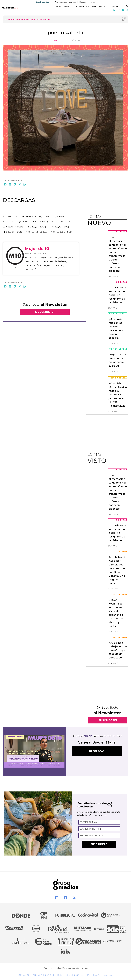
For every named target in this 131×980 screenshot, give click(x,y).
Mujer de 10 (59, 40)
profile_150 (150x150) (36, 232)
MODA (58, 7)
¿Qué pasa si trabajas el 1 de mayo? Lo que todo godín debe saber (118, 650)
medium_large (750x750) (16, 222)
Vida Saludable (118, 314)
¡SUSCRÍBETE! (45, 312)
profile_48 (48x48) (59, 227)
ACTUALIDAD (114, 7)
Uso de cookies (74, 975)
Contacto (23, 975)
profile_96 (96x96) (12, 232)
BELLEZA (68, 7)
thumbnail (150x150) (32, 216)
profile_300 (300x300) (62, 232)
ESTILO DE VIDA (99, 7)
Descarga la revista (87, 2)
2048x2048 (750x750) (13, 227)
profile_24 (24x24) (36, 227)
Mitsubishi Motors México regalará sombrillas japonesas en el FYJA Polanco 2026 (118, 395)
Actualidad (120, 552)
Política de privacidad (100, 975)
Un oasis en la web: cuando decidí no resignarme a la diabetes (117, 295)
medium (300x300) (55, 216)
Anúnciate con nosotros (65, 2)
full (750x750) (10, 216)
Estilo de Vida (119, 378)
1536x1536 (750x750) (61, 222)
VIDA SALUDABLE (82, 7)
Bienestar (121, 232)
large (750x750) (40, 222)
